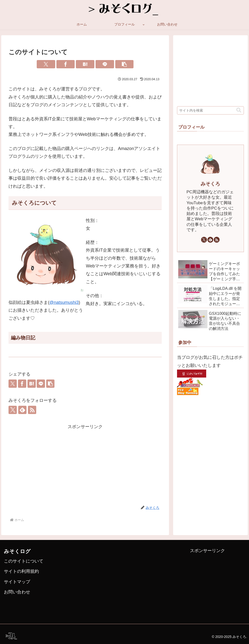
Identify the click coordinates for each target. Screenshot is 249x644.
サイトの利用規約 (21, 571)
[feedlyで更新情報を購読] (22, 410)
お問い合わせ (17, 592)
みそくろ (210, 184)
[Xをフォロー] (13, 410)
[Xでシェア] (46, 64)
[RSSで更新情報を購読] (32, 410)
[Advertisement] (85, 465)
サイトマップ (17, 582)
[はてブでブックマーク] (85, 64)
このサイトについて (24, 561)
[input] (210, 110)
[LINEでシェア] (105, 64)
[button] (124, 64)
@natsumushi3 (64, 302)
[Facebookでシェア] (66, 64)
